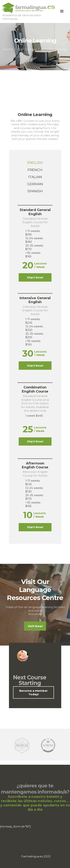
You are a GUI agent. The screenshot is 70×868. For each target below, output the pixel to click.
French (35, 170)
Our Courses (27, 49)
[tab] (35, 163)
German (35, 184)
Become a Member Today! (34, 692)
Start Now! (35, 277)
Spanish (35, 191)
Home (8, 49)
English (35, 163)
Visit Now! (35, 626)
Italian (35, 177)
